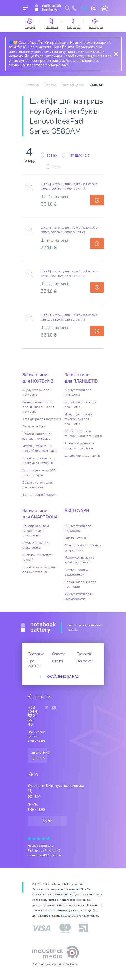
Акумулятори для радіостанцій (78, 572)
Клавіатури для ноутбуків (42, 419)
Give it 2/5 (34, 838)
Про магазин (35, 664)
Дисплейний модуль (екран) (38, 557)
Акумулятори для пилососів (78, 528)
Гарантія (84, 654)
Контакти (85, 661)
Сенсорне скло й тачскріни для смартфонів (36, 531)
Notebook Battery (38, 628)
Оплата (59, 654)
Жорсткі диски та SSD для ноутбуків (39, 473)
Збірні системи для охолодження (37, 485)
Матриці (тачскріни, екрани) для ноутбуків (39, 448)
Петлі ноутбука (34, 426)
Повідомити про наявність (97, 200)
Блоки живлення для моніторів (80, 584)
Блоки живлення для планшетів (80, 404)
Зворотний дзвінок (39, 755)
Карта (48, 821)
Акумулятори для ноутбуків (36, 392)
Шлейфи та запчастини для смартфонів (40, 569)
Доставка (36, 654)
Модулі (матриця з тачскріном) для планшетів (78, 419)
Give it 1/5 (29, 838)
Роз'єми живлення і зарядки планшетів (79, 446)
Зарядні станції (76, 538)
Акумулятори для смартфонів (36, 545)
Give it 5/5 (48, 838)
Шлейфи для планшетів (82, 456)
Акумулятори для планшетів (78, 392)
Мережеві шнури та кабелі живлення (79, 560)
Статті (58, 661)
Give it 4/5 (43, 838)
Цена (56, 167)
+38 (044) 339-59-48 (33, 716)
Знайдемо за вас (63, 677)
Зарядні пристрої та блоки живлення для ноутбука (38, 407)
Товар (52, 155)
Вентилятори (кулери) (40, 495)
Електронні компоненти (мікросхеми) (83, 548)
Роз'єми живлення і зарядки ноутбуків (37, 436)
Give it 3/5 (39, 838)
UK (85, 8)
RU (94, 8)
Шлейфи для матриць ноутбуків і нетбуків (39, 461)
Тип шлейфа (79, 155)
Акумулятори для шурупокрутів (78, 596)
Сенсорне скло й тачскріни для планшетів (83, 434)
